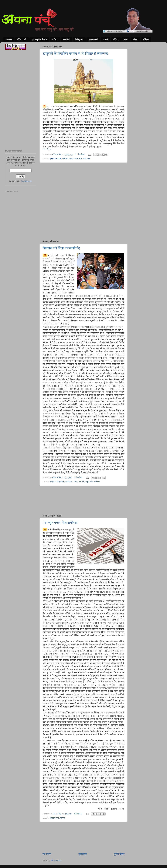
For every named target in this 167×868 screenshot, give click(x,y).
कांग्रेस (52, 482)
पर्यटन (71, 159)
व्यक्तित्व (97, 482)
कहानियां (67, 39)
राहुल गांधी (89, 482)
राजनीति (81, 482)
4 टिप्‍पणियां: (79, 477)
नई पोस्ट (47, 854)
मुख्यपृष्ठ (82, 854)
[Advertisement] (83, 178)
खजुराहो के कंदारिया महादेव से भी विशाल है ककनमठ (75, 53)
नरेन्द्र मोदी (60, 482)
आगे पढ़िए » (47, 150)
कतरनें (105, 39)
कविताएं (55, 39)
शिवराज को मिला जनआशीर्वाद (61, 248)
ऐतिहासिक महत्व (55, 159)
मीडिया (116, 39)
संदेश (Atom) (56, 860)
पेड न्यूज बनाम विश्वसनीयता (60, 523)
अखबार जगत (54, 818)
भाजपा (75, 482)
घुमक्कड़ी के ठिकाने (39, 39)
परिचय (135, 39)
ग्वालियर (65, 159)
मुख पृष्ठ (9, 39)
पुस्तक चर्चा (93, 39)
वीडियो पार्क (22, 39)
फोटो (126, 39)
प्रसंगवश (68, 482)
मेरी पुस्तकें (79, 39)
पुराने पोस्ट (119, 854)
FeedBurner (26, 181)
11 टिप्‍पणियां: (80, 154)
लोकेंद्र (146, 39)
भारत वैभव (78, 159)
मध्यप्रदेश (87, 159)
